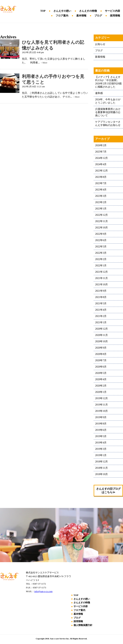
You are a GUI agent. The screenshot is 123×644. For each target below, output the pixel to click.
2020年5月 (101, 373)
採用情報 (115, 16)
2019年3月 (101, 449)
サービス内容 (112, 11)
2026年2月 (101, 145)
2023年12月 (101, 171)
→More (44, 63)
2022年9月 (101, 234)
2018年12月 (101, 462)
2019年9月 (101, 417)
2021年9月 (101, 291)
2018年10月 (101, 474)
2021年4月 (101, 310)
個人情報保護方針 (83, 625)
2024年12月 (101, 158)
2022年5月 (101, 247)
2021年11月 (101, 278)
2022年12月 (101, 215)
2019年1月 (101, 455)
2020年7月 (101, 360)
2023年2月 (101, 202)
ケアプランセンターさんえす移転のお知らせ (108, 124)
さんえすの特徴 (88, 11)
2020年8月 (101, 354)
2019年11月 (101, 405)
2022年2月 (101, 259)
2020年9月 (101, 348)
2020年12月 (101, 329)
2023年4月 (101, 190)
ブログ (98, 16)
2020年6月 (101, 367)
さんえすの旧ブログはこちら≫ (108, 490)
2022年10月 (101, 228)
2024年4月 (101, 164)
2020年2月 (101, 386)
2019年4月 (101, 443)
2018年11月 (101, 468)
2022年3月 (101, 253)
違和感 (99, 93)
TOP (43, 11)
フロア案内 (62, 16)
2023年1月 (101, 209)
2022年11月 (101, 221)
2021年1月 (101, 322)
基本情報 (81, 16)
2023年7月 (101, 183)
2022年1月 (101, 266)
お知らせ (100, 44)
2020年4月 (101, 379)
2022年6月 (101, 240)
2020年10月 (101, 341)
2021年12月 (101, 272)
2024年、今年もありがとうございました (108, 101)
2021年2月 (101, 316)
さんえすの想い (62, 11)
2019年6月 (101, 430)
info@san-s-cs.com (43, 591)
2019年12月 (101, 398)
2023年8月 (101, 177)
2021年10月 (101, 285)
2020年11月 (101, 335)
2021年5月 (101, 303)
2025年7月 (101, 152)
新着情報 (100, 57)
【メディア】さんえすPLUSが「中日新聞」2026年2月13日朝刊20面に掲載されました (108, 82)
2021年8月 (101, 297)
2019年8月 (101, 424)
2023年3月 (101, 196)
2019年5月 (101, 436)
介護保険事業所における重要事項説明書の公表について (108, 112)
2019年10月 (101, 411)
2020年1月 (101, 392)
